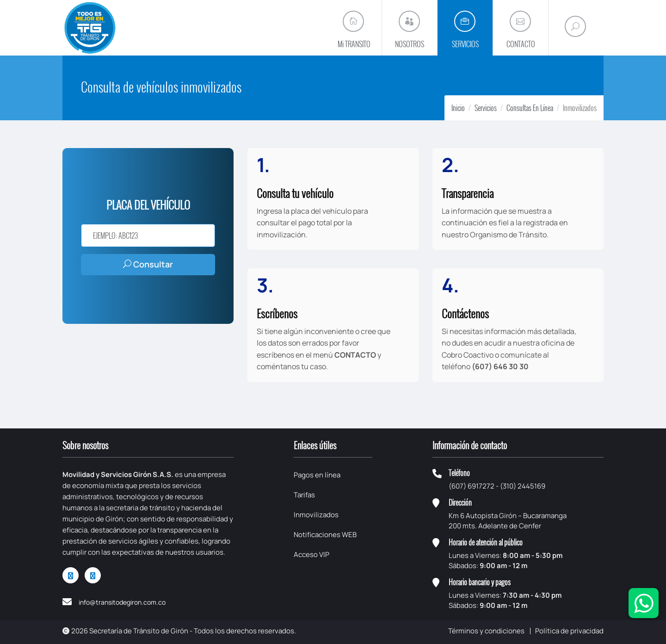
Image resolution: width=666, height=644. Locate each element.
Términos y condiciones (486, 631)
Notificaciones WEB (325, 535)
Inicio (458, 108)
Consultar (148, 264)
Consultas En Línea (530, 108)
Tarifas (304, 495)
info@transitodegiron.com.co (122, 602)
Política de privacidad (569, 631)
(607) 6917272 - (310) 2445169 (497, 486)
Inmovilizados (316, 515)
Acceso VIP (311, 554)
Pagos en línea (317, 475)
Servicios (486, 108)
